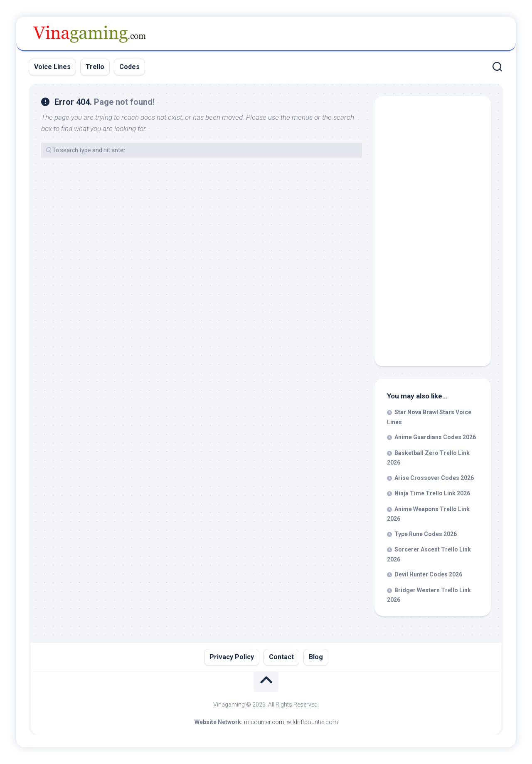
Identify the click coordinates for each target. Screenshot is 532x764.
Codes (129, 67)
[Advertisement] (433, 233)
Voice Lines (52, 67)
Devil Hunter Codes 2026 (428, 574)
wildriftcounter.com (312, 722)
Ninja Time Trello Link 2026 (432, 493)
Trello (95, 67)
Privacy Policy (232, 657)
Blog (316, 657)
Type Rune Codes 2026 (426, 534)
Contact (281, 657)
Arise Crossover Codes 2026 (434, 478)
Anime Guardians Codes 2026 (435, 437)
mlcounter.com (264, 722)
